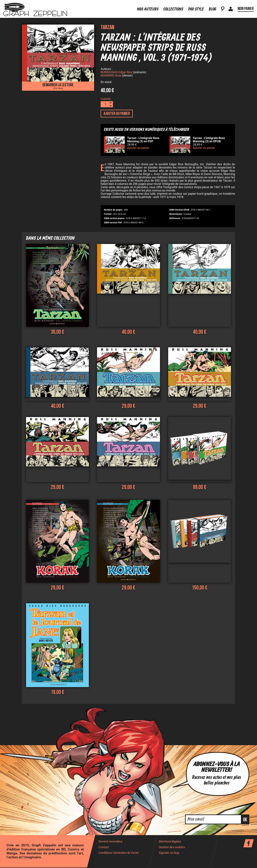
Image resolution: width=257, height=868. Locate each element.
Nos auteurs (148, 7)
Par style (196, 7)
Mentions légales (170, 842)
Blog (213, 7)
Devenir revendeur (110, 842)
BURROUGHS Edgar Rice (116, 73)
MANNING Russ (111, 76)
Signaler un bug (169, 853)
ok (245, 820)
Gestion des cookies (172, 848)
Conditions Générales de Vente (119, 853)
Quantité (106, 99)
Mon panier (246, 7)
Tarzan (107, 27)
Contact (104, 848)
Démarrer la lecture (58, 86)
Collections (173, 7)
